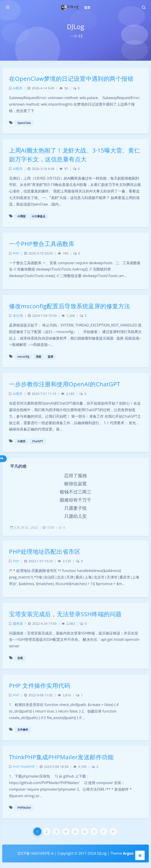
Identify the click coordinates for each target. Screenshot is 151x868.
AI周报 (21, 216)
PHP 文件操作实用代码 (40, 685)
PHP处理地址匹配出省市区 (45, 551)
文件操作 (23, 730)
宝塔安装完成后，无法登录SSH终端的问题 (65, 614)
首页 (87, 8)
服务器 (18, 624)
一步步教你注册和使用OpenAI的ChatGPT (65, 384)
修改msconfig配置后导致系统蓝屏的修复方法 (70, 306)
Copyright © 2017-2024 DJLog (82, 853)
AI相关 (18, 88)
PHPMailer (24, 808)
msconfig (23, 357)
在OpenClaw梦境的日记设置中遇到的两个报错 (71, 79)
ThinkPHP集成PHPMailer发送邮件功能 (61, 757)
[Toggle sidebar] (7, 7)
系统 (39, 357)
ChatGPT (38, 441)
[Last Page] (113, 831)
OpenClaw (24, 123)
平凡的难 (18, 466)
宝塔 (20, 658)
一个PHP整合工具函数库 (42, 244)
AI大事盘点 (39, 216)
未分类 (18, 316)
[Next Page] (104, 831)
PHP (16, 253)
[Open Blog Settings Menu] (140, 855)
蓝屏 (50, 357)
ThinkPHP (27, 767)
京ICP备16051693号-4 (35, 853)
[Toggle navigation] (144, 7)
